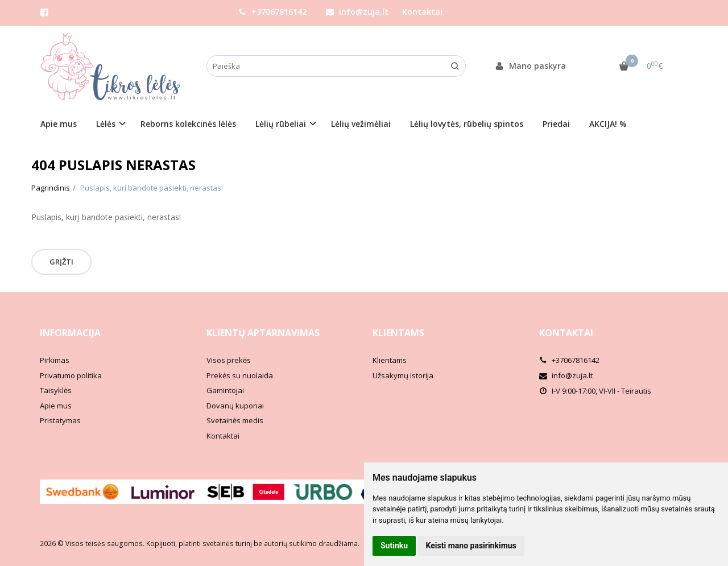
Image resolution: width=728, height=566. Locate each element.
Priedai (556, 124)
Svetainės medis (235, 420)
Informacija (70, 333)
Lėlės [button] (106, 124)
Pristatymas (60, 420)
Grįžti (61, 262)
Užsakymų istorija (403, 375)
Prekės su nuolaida (240, 375)
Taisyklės (56, 390)
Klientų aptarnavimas (263, 333)
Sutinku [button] (394, 546)
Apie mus (59, 124)
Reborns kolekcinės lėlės (188, 124)
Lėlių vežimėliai (361, 124)
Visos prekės (229, 360)
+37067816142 (272, 12)
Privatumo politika (71, 375)
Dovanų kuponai (235, 406)
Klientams (398, 333)
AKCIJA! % (608, 124)
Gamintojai (225, 390)
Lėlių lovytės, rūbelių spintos (467, 124)
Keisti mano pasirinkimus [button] (471, 546)
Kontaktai (422, 12)
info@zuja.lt (357, 12)
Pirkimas (55, 360)
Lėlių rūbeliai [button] (281, 124)
